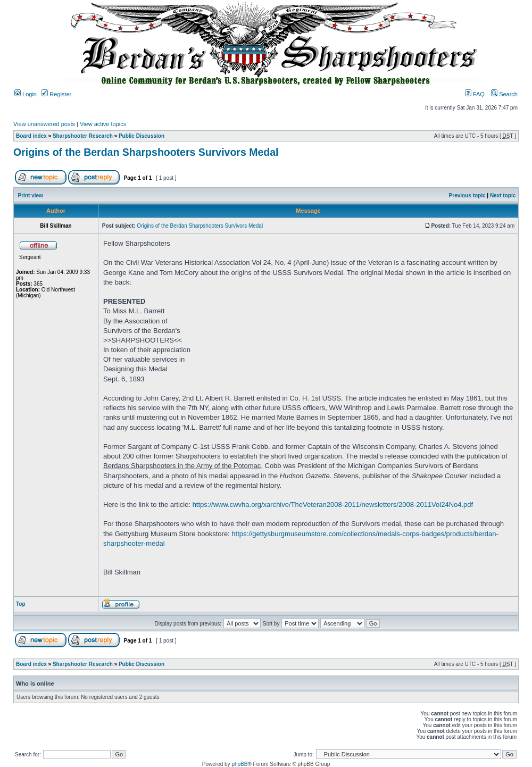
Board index (31, 136)
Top (21, 604)
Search (504, 94)
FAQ (475, 94)
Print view (31, 195)
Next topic (503, 195)
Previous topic (467, 195)
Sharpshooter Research (83, 136)
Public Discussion (142, 136)
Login (26, 94)
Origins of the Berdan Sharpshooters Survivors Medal (146, 152)
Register (56, 94)
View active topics (103, 124)
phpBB (239, 764)
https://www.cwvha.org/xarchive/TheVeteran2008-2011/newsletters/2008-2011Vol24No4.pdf (333, 505)
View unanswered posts (44, 124)
